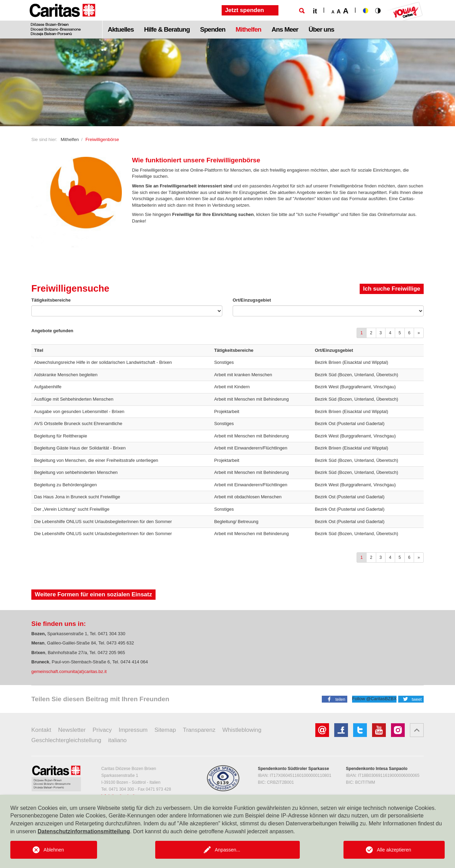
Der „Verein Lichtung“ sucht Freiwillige (72, 509)
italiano (117, 740)
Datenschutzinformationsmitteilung (84, 831)
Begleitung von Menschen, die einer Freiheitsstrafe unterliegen (96, 460)
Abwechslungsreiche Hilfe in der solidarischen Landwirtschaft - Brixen (103, 362)
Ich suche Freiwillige (392, 289)
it (315, 11)
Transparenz (199, 730)
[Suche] (302, 11)
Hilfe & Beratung (167, 29)
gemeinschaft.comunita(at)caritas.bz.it (69, 671)
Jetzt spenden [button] (245, 10)
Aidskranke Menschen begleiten (66, 375)
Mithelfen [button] (248, 29)
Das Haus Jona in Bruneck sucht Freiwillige (77, 497)
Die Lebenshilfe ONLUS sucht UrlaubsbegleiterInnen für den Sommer (103, 522)
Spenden (213, 29)
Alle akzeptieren (394, 850)
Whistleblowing (242, 730)
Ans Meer (285, 29)
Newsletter (72, 730)
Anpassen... (227, 850)
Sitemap (165, 730)
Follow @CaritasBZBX (374, 699)
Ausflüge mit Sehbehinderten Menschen (74, 399)
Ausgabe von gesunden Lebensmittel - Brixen (79, 411)
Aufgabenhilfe (48, 387)
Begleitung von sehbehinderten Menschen (76, 472)
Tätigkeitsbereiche (51, 300)
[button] (335, 699)
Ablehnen (54, 850)
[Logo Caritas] (62, 19)
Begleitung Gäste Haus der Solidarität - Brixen (80, 448)
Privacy (102, 730)
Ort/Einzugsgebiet (252, 300)
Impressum (133, 730)
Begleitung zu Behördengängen (65, 485)
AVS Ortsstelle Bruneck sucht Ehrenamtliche (78, 424)
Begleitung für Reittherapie (61, 436)
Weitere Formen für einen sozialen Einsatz (93, 594)
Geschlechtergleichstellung (66, 740)
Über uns (321, 29)
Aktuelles (121, 29)
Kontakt (41, 730)
